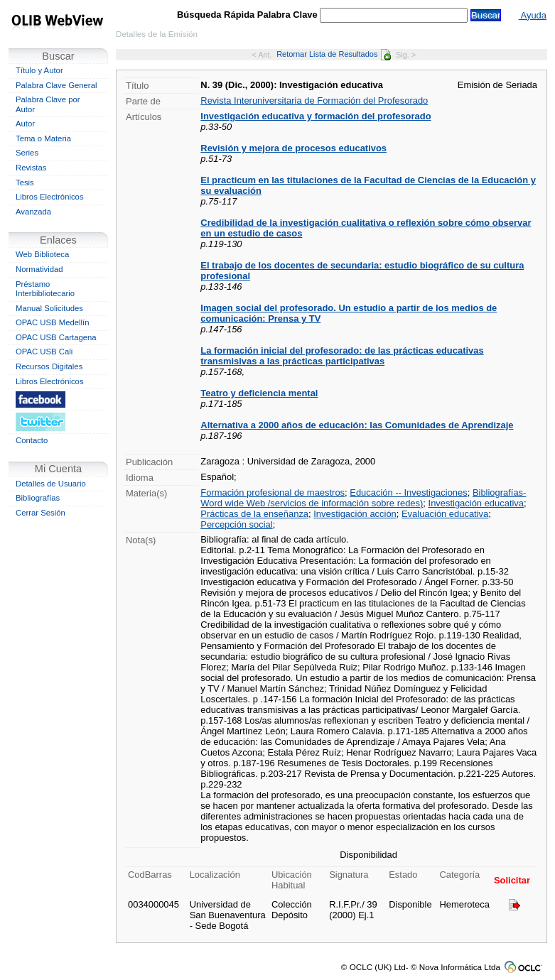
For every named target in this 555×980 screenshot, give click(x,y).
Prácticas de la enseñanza (254, 514)
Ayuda (533, 15)
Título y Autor (39, 70)
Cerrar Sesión (41, 513)
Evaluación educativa (445, 514)
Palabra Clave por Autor (48, 104)
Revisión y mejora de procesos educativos (293, 148)
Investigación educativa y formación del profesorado (316, 116)
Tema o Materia (43, 138)
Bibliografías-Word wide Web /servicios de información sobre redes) (363, 498)
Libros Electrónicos (50, 197)
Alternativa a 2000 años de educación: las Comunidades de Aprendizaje (357, 425)
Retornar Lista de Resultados (334, 54)
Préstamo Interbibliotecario (45, 289)
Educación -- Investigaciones (408, 492)
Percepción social (236, 524)
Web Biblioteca (42, 254)
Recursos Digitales (49, 366)
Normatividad (39, 269)
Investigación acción (355, 514)
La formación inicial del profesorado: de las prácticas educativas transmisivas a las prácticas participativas (342, 356)
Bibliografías (38, 498)
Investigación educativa (476, 503)
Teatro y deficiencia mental (259, 393)
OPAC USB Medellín (53, 322)
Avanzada (33, 212)
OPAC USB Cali (44, 352)
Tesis (25, 183)
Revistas (31, 168)
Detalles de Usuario (51, 484)
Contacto (32, 440)
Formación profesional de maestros (273, 492)
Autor (25, 124)
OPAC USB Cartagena (56, 337)
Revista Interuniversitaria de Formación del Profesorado (314, 100)
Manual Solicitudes (49, 308)
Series (27, 153)
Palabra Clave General (56, 85)
